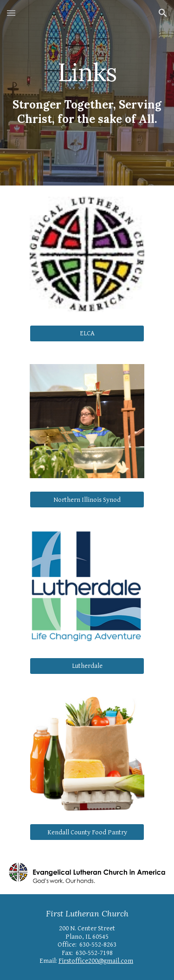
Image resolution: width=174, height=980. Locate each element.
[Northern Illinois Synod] (87, 500)
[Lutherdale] (87, 666)
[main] (87, 72)
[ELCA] (87, 333)
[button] (11, 13)
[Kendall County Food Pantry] (87, 832)
